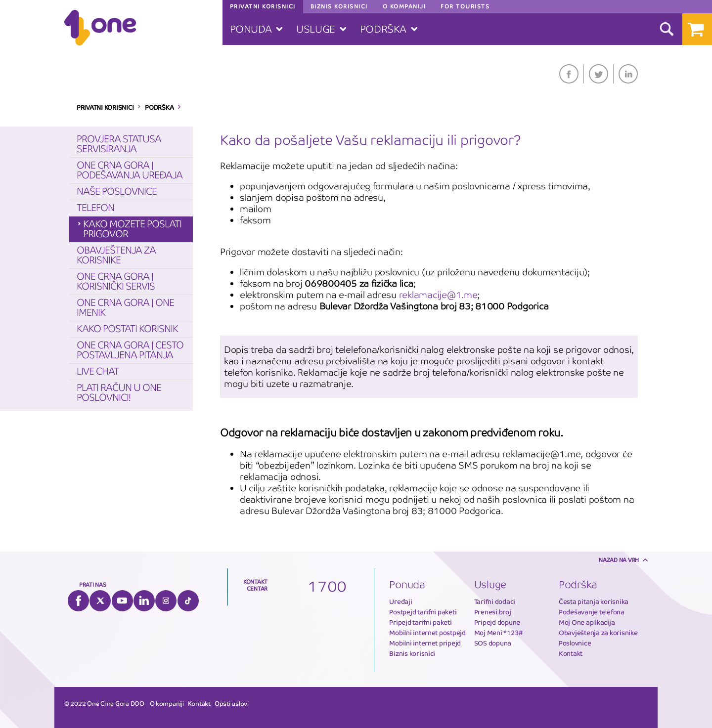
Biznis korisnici (412, 654)
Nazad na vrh (619, 560)
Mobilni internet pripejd (425, 643)
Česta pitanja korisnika (594, 602)
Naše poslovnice (117, 192)
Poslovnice (575, 643)
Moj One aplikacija (587, 622)
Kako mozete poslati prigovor (132, 229)
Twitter (599, 74)
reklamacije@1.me (438, 295)
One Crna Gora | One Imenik (125, 308)
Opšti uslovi (232, 704)
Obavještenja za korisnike (116, 255)
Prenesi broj (493, 612)
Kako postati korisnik (127, 329)
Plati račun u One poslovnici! (119, 393)
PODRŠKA (159, 108)
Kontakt (571, 654)
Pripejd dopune (497, 622)
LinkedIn (628, 74)
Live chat (98, 371)
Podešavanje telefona (592, 612)
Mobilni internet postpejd (427, 633)
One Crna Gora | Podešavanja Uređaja (130, 170)
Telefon (95, 208)
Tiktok (188, 601)
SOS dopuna (493, 643)
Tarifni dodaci (495, 602)
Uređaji (400, 602)
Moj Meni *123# (499, 633)
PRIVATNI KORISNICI (105, 108)
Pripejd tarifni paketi (420, 622)
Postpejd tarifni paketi (423, 612)
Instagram (166, 601)
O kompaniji (167, 704)
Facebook (569, 74)
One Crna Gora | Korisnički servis (116, 281)
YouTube (122, 601)
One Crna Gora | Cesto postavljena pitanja (130, 350)
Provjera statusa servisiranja (119, 144)
